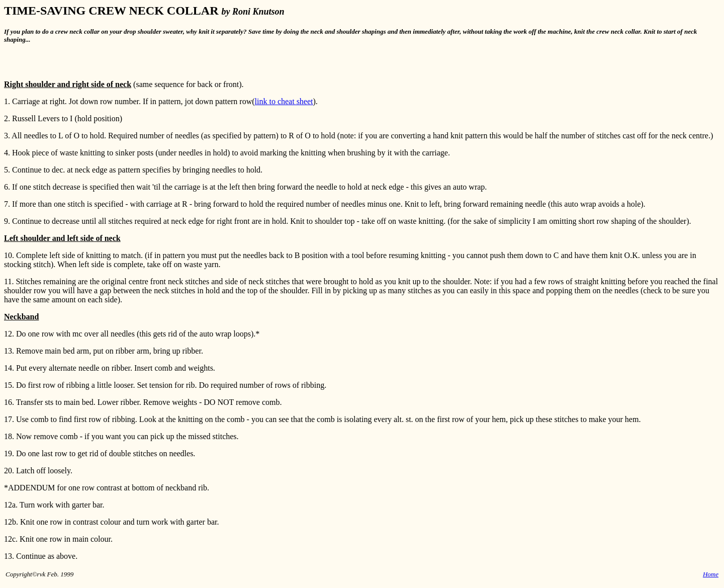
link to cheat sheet (284, 101)
